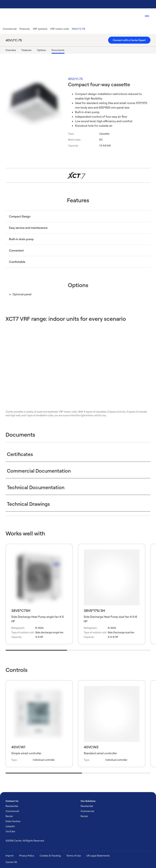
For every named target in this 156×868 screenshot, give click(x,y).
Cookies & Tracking (50, 856)
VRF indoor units (60, 29)
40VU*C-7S (78, 29)
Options (42, 50)
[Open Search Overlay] (136, 16)
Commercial (10, 29)
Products (25, 29)
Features (27, 50)
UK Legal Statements (98, 856)
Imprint (10, 856)
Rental (9, 816)
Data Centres (13, 821)
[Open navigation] (147, 16)
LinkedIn (10, 826)
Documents (58, 50)
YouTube (10, 831)
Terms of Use (74, 856)
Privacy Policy (27, 856)
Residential (12, 806)
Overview (11, 50)
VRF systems (40, 29)
